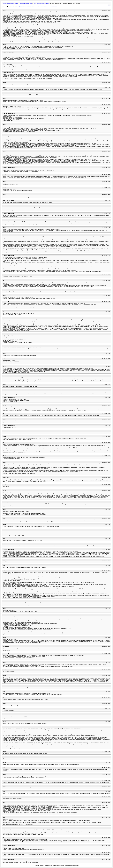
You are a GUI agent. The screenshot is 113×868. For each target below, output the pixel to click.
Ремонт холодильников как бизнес (41, 3)
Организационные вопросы (26, 3)
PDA (109, 5)
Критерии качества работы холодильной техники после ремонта (38, 6)
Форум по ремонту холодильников (11, 3)
